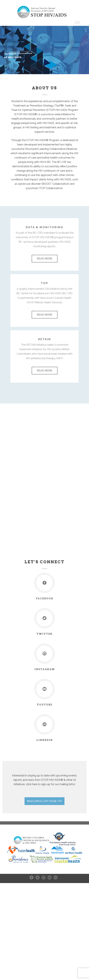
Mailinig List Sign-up (44, 801)
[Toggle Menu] (77, 23)
